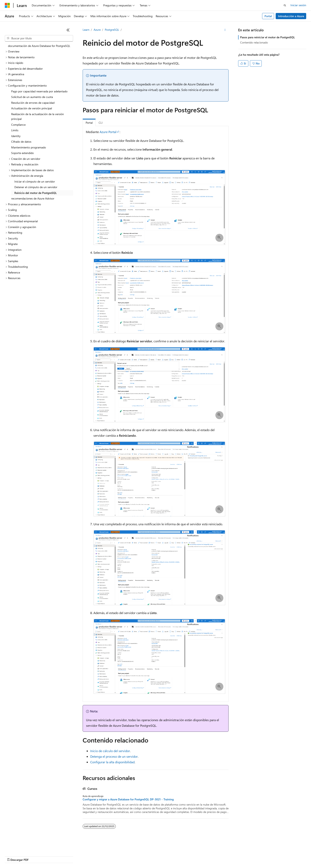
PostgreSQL (112, 30)
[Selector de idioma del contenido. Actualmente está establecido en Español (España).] (19, 846)
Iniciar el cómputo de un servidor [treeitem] (35, 181)
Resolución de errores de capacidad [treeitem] (33, 103)
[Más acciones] (225, 30)
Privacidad (123, 856)
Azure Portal (108, 132)
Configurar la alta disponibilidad (112, 762)
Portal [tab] (89, 123)
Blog (89, 856)
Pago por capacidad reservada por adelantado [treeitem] (39, 91)
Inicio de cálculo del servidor (110, 751)
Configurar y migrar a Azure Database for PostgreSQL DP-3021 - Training (128, 799)
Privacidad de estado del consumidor (159, 856)
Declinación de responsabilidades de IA (29, 856)
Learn (86, 30)
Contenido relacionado (254, 42)
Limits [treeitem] (15, 130)
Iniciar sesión (298, 5)
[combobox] (39, 38)
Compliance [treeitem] (18, 125)
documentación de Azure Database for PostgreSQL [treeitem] (39, 46)
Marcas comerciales (227, 856)
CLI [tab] (101, 123)
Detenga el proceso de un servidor (114, 756)
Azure (97, 30)
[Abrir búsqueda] (285, 5)
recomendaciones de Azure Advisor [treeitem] (33, 198)
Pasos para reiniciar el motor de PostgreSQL (267, 37)
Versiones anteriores (69, 856)
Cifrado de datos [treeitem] (21, 142)
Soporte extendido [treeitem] (22, 153)
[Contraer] (68, 30)
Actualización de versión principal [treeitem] (32, 108)
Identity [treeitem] (16, 136)
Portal (268, 16)
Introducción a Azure (291, 16)
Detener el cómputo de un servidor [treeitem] (36, 187)
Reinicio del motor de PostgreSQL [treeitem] (36, 193)
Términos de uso (200, 856)
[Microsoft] (7, 5)
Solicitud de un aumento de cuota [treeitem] (32, 97)
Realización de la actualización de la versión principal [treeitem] (38, 117)
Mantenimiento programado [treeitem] (29, 147)
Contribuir (106, 856)
